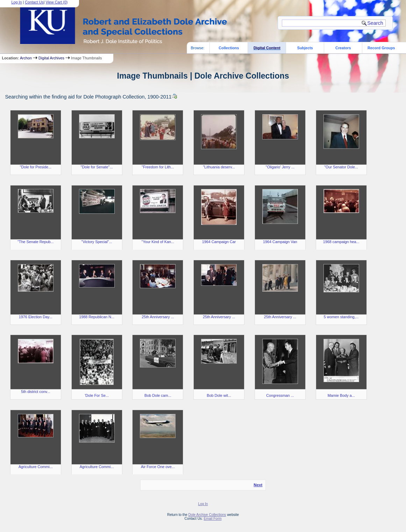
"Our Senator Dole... (341, 167)
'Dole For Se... (97, 395)
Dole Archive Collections (207, 515)
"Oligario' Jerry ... (280, 167)
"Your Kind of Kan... (158, 242)
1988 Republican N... (97, 317)
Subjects (305, 48)
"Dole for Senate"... (97, 167)
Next (258, 485)
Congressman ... (280, 395)
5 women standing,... (341, 317)
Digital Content (267, 48)
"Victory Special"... (97, 242)
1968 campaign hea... (341, 242)
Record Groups (381, 48)
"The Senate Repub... (35, 242)
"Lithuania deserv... (219, 167)
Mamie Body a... (341, 395)
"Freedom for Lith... (158, 167)
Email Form (212, 519)
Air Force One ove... (158, 467)
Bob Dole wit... (219, 395)
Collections (229, 48)
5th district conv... (35, 392)
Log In (203, 504)
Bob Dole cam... (158, 395)
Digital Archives (51, 58)
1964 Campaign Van (280, 242)
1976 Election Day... (36, 317)
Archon (26, 58)
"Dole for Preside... (36, 167)
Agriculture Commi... (36, 467)
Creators (343, 48)
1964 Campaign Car (219, 242)
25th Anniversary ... (158, 317)
